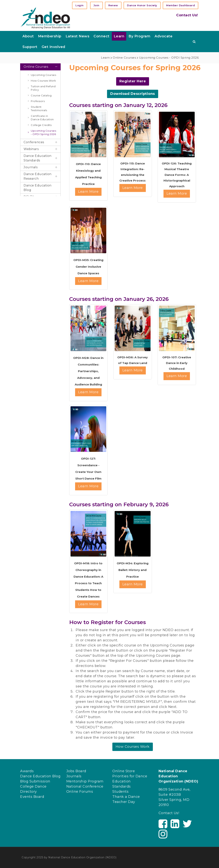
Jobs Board (76, 771)
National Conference (85, 786)
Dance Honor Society (142, 5)
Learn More (88, 192)
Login (80, 5)
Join (96, 5)
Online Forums (80, 792)
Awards (27, 771)
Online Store (124, 771)
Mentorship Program (85, 781)
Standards (122, 786)
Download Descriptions (133, 94)
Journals (74, 776)
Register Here (133, 81)
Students (120, 792)
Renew (113, 5)
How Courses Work (133, 747)
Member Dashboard (181, 5)
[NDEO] (45, 18)
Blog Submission (35, 781)
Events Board (32, 797)
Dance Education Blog (40, 776)
